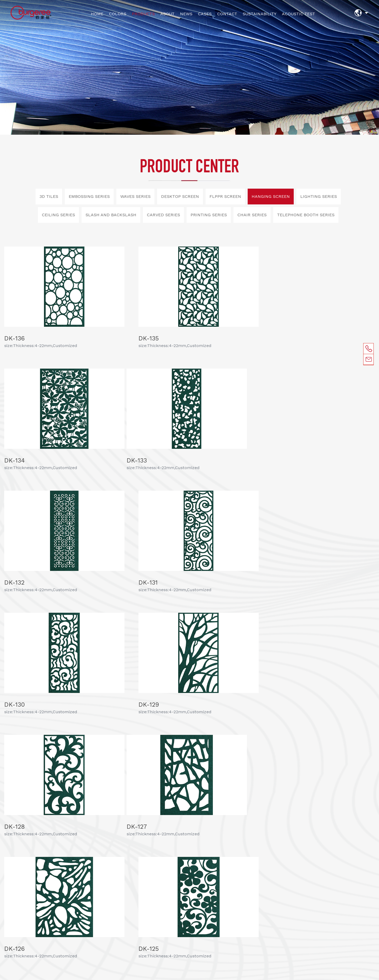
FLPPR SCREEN (225, 196)
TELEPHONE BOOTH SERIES (306, 215)
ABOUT (167, 14)
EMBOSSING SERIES (89, 196)
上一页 (158, 732)
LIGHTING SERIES (319, 196)
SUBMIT (225, 859)
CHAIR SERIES (252, 215)
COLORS (118, 14)
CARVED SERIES (163, 215)
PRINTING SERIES (209, 215)
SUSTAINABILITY (260, 14)
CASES (205, 14)
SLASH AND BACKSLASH (111, 215)
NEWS (186, 14)
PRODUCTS (143, 14)
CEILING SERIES (58, 215)
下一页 (220, 732)
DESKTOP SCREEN (180, 196)
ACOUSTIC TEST (298, 14)
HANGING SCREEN (271, 196)
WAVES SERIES (135, 196)
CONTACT (227, 14)
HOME (97, 14)
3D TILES (49, 196)
